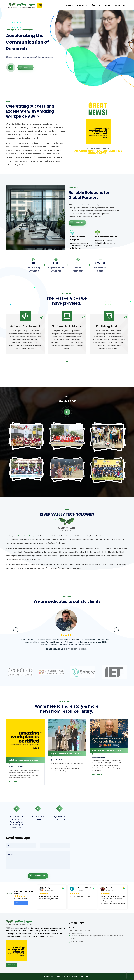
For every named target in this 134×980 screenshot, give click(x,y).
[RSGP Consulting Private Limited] (105, 842)
